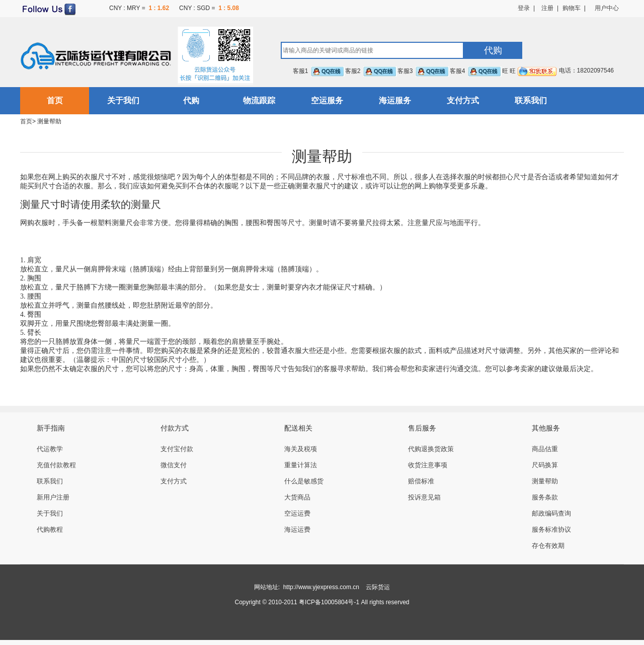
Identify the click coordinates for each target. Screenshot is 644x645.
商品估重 (545, 449)
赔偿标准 (421, 481)
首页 (55, 100)
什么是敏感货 (304, 481)
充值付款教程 (56, 465)
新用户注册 (53, 497)
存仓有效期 (548, 546)
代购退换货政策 (431, 449)
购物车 (572, 8)
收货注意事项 (428, 465)
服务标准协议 (551, 529)
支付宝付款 (177, 449)
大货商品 (297, 497)
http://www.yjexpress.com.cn (321, 587)
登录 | (526, 8)
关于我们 (123, 100)
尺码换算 (545, 465)
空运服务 (327, 100)
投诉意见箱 (424, 497)
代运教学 (50, 449)
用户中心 (607, 8)
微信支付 (174, 465)
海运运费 (297, 529)
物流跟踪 (259, 100)
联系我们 (531, 100)
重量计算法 (301, 465)
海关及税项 (301, 449)
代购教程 (50, 529)
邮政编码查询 (551, 513)
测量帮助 (545, 481)
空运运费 (297, 513)
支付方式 (463, 100)
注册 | (547, 8)
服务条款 (545, 497)
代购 (191, 100)
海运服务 (395, 100)
